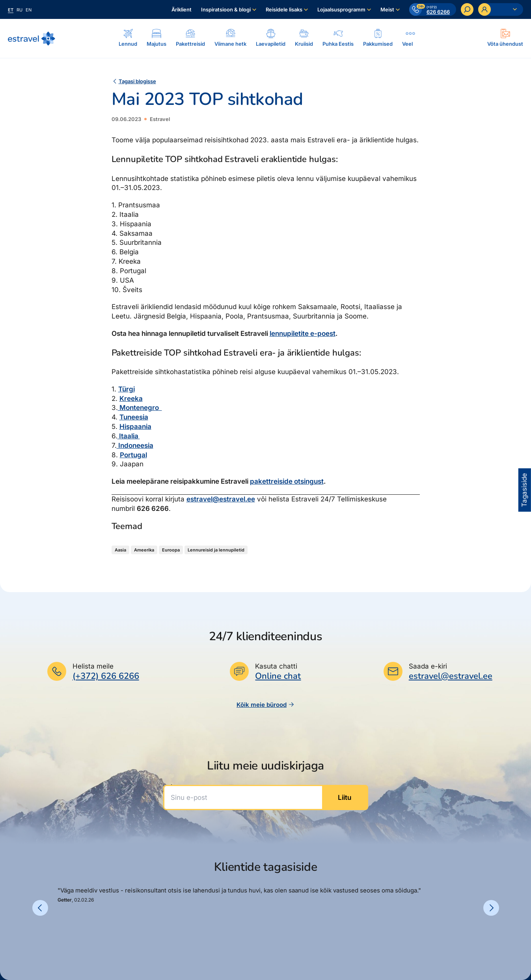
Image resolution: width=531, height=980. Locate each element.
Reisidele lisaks (284, 9)
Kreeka (131, 399)
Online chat (278, 676)
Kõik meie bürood (265, 705)
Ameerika (144, 550)
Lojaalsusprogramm (341, 9)
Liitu (345, 797)
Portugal (133, 455)
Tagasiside (524, 490)
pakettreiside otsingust (287, 481)
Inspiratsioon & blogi (226, 9)
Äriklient (182, 9)
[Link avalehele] (32, 39)
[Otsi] (467, 9)
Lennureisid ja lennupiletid (216, 550)
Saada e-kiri (428, 666)
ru (20, 10)
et (11, 10)
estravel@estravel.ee (221, 499)
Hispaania (135, 427)
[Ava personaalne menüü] (501, 9)
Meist (387, 9)
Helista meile (93, 666)
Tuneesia (134, 417)
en (29, 10)
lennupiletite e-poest (303, 333)
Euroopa (171, 550)
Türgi (127, 389)
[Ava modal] (505, 38)
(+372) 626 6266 (106, 676)
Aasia (120, 550)
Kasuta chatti (276, 666)
